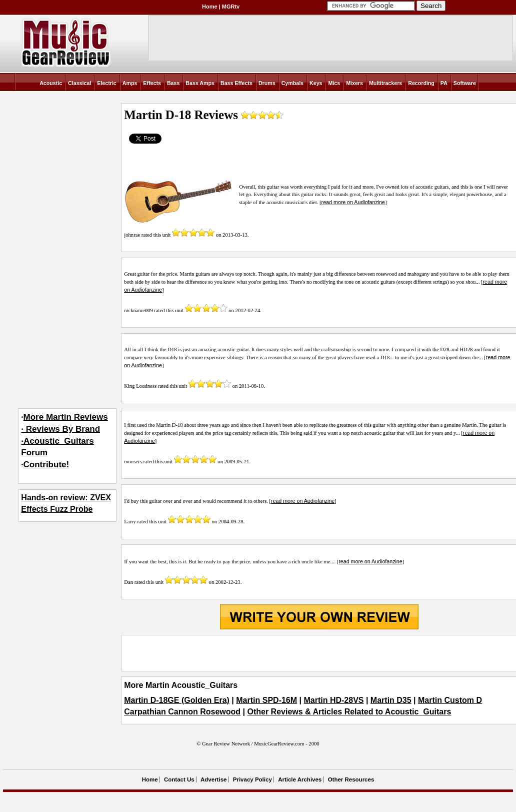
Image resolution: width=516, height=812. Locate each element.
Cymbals (292, 83)
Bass (173, 83)
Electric (107, 83)
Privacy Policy (252, 779)
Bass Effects (236, 83)
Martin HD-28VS (333, 700)
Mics (334, 83)
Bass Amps (200, 83)
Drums (267, 83)
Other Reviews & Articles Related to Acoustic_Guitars (349, 712)
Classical (79, 83)
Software (465, 83)
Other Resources (351, 779)
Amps (130, 83)
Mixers (354, 83)
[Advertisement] (319, 653)
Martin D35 (391, 700)
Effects (152, 83)
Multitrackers (385, 83)
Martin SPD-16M (266, 700)
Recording (421, 83)
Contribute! (46, 465)
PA (444, 83)
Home (210, 7)
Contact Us (179, 779)
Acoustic (51, 83)
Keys (316, 83)
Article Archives (300, 779)
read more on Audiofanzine (353, 202)
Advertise (213, 779)
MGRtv (231, 7)
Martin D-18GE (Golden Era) (177, 700)
